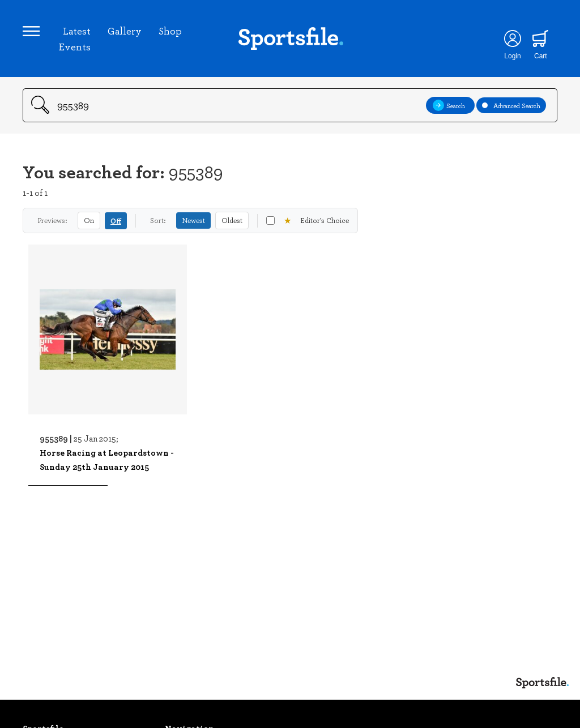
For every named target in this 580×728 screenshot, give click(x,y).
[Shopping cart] (541, 38)
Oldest (232, 220)
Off (116, 220)
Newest (193, 220)
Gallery (125, 31)
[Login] (512, 38)
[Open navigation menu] (31, 31)
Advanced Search (511, 105)
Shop (170, 31)
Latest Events (74, 38)
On (89, 220)
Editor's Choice (308, 220)
